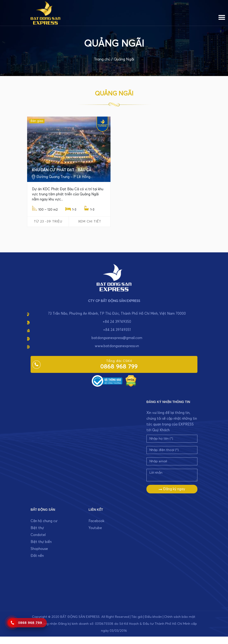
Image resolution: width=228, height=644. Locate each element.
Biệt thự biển (41, 542)
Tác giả (137, 617)
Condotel (38, 535)
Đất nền (37, 556)
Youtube (95, 528)
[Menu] (222, 16)
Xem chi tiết (90, 222)
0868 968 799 (119, 367)
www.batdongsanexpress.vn (117, 346)
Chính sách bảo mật (180, 617)
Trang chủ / (103, 59)
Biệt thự (37, 528)
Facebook (96, 521)
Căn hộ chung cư (44, 521)
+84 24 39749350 (117, 322)
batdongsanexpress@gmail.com (117, 338)
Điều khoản (153, 617)
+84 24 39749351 (117, 330)
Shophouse (39, 549)
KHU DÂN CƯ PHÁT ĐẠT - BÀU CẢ (62, 170)
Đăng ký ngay (172, 489)
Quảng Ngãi (124, 59)
